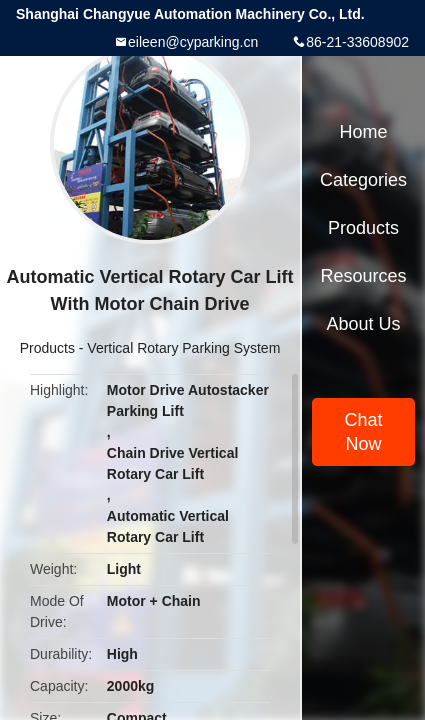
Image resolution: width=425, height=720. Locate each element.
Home (363, 132)
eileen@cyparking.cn (193, 42)
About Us (363, 324)
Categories (363, 180)
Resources (363, 276)
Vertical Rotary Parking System (183, 348)
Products (47, 348)
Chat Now (363, 432)
